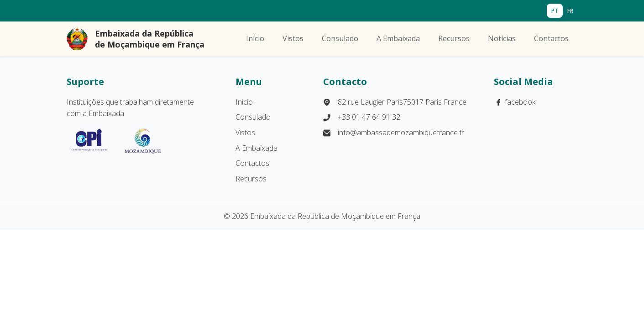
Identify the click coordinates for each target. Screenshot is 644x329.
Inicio (244, 102)
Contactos (551, 38)
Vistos (293, 38)
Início (255, 38)
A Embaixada (398, 38)
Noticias (502, 38)
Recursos (454, 38)
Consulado (340, 38)
